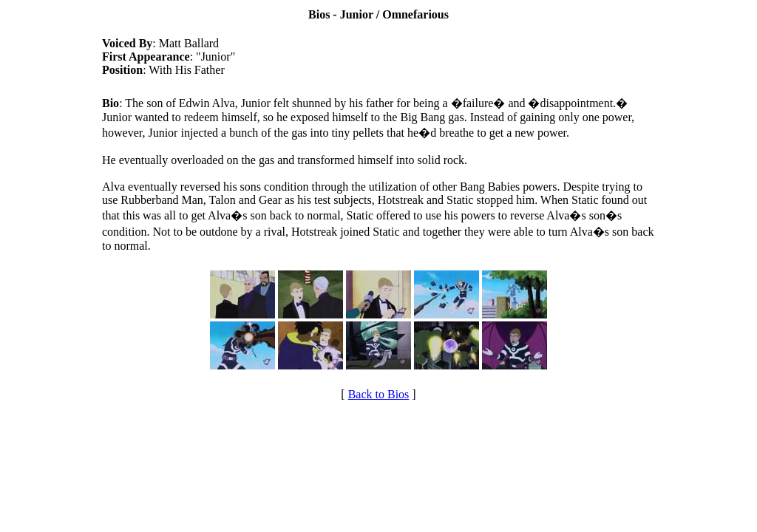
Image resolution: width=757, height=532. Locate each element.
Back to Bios (379, 394)
